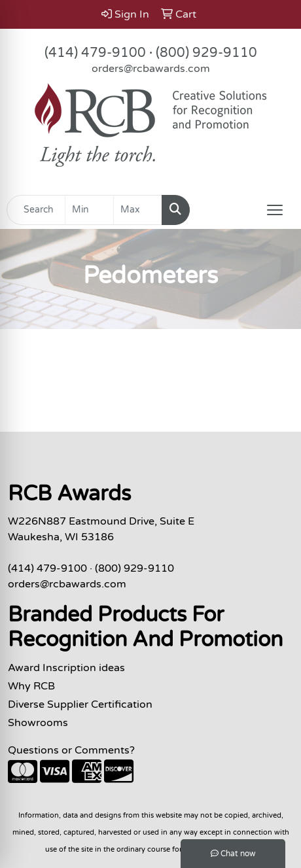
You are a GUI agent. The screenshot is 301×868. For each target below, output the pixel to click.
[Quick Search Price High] (138, 210)
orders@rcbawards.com (151, 69)
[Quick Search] (36, 210)
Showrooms (38, 723)
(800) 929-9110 (206, 53)
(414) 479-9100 (95, 53)
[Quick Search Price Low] (89, 210)
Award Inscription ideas (66, 668)
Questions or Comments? (71, 750)
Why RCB (31, 686)
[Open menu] (275, 210)
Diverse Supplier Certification (80, 704)
